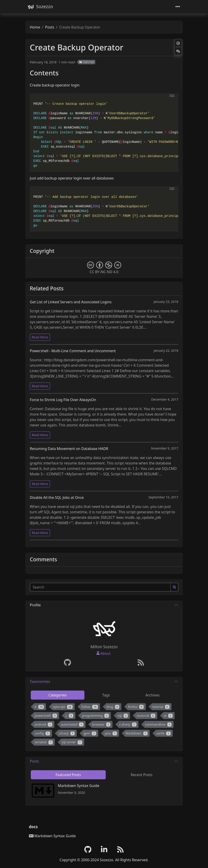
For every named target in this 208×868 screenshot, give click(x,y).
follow (90, 707)
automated (72, 724)
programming (95, 716)
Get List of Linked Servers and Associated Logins (71, 302)
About (105, 653)
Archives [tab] (152, 695)
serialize (44, 742)
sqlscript (63, 707)
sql (123, 716)
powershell (46, 716)
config (42, 733)
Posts (50, 27)
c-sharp (128, 724)
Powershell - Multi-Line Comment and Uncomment (73, 351)
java (111, 733)
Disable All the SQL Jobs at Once (57, 497)
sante (164, 733)
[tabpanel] (104, 725)
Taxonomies (40, 681)
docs (33, 827)
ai (168, 716)
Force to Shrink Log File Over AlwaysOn (63, 400)
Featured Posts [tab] (68, 775)
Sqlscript (87, 62)
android (44, 724)
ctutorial (146, 716)
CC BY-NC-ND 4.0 (104, 268)
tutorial (161, 707)
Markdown (137, 733)
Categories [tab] (58, 695)
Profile (35, 605)
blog (113, 707)
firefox (136, 707)
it (39, 707)
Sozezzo (40, 7)
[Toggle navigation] (178, 7)
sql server (72, 742)
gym (90, 733)
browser (101, 724)
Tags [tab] (106, 695)
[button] (178, 44)
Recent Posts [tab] (141, 775)
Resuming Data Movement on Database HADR (69, 449)
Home (35, 27)
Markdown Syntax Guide (79, 786)
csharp (67, 733)
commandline (158, 724)
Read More (40, 337)
